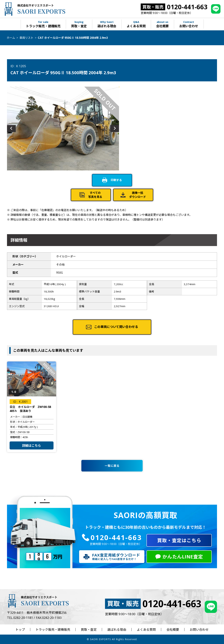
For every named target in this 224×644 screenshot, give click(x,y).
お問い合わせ (199, 630)
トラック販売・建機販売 (53, 630)
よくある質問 (146, 630)
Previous (11, 129)
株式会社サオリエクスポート (34, 9)
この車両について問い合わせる (116, 327)
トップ (20, 630)
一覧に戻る (112, 466)
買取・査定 (89, 630)
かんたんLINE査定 (183, 557)
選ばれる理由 (117, 630)
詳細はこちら (31, 445)
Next (115, 129)
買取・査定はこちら (179, 540)
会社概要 (173, 630)
